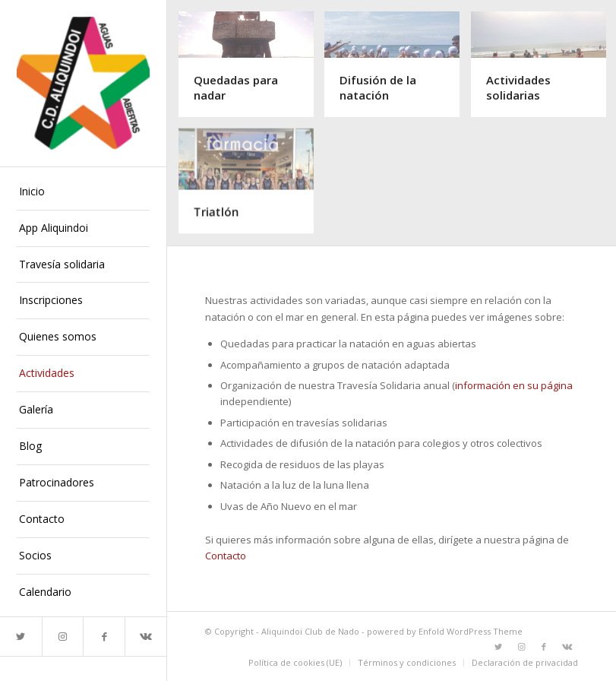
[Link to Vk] (145, 637)
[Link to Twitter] (21, 637)
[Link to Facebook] (104, 637)
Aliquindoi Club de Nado (310, 631)
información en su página (514, 385)
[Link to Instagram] (63, 637)
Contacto (226, 556)
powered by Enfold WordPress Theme (445, 631)
